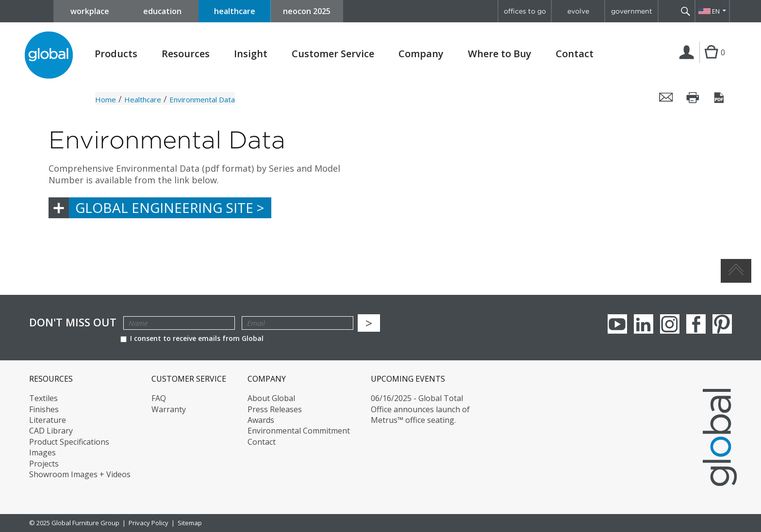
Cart (711, 62)
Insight (251, 54)
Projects (44, 464)
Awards (261, 420)
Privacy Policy (149, 523)
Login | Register (688, 63)
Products (116, 54)
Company (421, 54)
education (162, 11)
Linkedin (644, 324)
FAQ (159, 398)
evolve (578, 11)
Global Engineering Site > (170, 208)
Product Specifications (69, 442)
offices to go (525, 11)
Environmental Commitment (299, 431)
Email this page (666, 97)
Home (106, 99)
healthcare (235, 11)
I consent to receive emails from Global (192, 338)
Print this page (693, 97)
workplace (90, 11)
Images (42, 452)
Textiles (43, 398)
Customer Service (333, 54)
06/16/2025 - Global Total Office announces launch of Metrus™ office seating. (420, 409)
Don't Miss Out (73, 322)
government (632, 11)
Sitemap (190, 523)
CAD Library (51, 431)
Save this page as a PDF (720, 97)
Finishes (44, 409)
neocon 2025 (307, 11)
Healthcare (143, 99)
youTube (617, 324)
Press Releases (275, 409)
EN (716, 11)
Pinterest (722, 324)
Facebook (696, 324)
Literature (48, 420)
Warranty (169, 409)
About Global (271, 398)
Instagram (670, 324)
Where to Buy (500, 54)
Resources (186, 54)
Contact (575, 54)
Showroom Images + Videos (80, 474)
